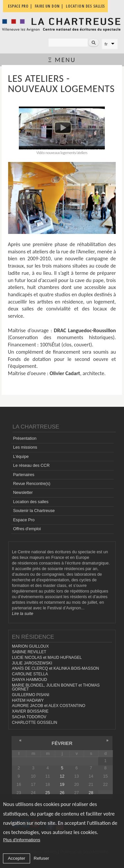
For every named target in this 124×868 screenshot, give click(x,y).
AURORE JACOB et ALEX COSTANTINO (49, 706)
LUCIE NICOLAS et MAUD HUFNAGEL (47, 658)
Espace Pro (24, 520)
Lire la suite (22, 614)
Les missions (25, 447)
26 (62, 793)
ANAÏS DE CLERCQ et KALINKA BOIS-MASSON (55, 668)
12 (62, 776)
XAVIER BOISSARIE (30, 711)
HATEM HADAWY (28, 700)
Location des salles (31, 502)
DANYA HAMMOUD (29, 680)
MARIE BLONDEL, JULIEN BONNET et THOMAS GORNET (56, 687)
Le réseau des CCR (31, 466)
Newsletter (23, 493)
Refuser (41, 858)
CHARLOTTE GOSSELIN (35, 723)
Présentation (25, 438)
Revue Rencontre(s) (32, 484)
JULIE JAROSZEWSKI (32, 663)
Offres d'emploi (27, 529)
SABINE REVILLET (29, 652)
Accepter (17, 858)
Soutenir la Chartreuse (34, 511)
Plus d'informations (21, 840)
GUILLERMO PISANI (31, 695)
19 (62, 785)
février (62, 743)
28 (91, 793)
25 (48, 793)
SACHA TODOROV (29, 717)
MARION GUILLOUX (30, 646)
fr (106, 44)
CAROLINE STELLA (30, 674)
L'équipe (21, 457)
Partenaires (23, 475)
